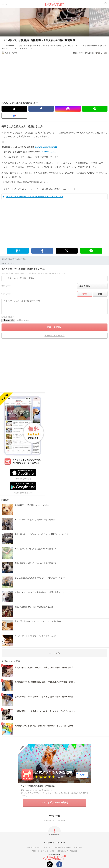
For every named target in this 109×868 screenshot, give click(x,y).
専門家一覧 (36, 851)
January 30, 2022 (49, 152)
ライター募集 (77, 847)
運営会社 (61, 851)
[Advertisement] (54, 76)
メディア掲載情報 (71, 851)
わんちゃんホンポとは (35, 847)
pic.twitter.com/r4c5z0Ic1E (46, 147)
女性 (85, 294)
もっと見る (54, 653)
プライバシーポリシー (48, 851)
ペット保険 (61, 821)
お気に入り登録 (101, 53)
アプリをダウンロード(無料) (54, 802)
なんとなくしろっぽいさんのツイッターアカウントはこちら (35, 196)
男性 (100, 294)
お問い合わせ (67, 847)
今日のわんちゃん (50, 821)
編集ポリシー (48, 847)
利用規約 (58, 847)
